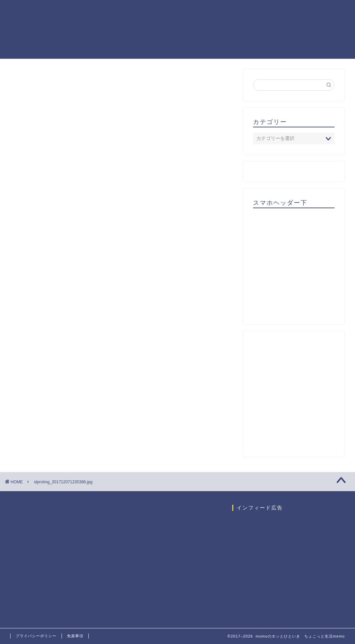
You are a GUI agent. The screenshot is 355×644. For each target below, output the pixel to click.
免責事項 (75, 636)
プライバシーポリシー (36, 636)
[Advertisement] (304, 266)
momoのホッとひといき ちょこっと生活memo (29, 29)
